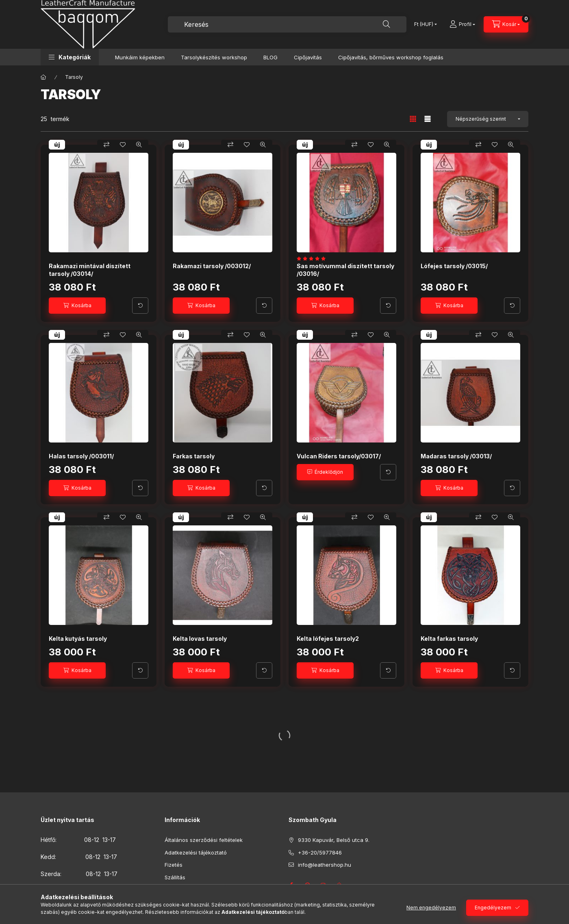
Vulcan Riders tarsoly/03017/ (339, 456)
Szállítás (175, 877)
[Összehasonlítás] (106, 145)
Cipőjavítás (308, 57)
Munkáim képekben (140, 57)
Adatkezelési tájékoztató (196, 852)
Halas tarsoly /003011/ (81, 456)
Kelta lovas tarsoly (200, 639)
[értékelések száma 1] (313, 258)
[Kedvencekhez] (123, 145)
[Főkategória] (43, 77)
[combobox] (287, 24)
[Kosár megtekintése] (506, 24)
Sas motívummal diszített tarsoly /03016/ (345, 270)
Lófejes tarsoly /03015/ (454, 266)
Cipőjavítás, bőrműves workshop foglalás (391, 57)
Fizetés (174, 865)
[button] (70, 57)
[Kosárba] (77, 306)
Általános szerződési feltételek (204, 840)
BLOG (270, 57)
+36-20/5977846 (320, 852)
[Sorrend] (488, 119)
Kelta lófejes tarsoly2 (328, 639)
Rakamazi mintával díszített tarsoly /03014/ (90, 270)
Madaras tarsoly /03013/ (456, 456)
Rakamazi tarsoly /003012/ (212, 266)
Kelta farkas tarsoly (449, 639)
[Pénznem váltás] (424, 24)
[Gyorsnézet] (139, 145)
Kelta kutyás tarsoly (78, 639)
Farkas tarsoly (194, 456)
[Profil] (462, 24)
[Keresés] (387, 24)
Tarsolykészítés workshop (214, 57)
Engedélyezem (493, 908)
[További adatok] (140, 306)
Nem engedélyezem (431, 908)
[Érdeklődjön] (325, 472)
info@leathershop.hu (325, 865)
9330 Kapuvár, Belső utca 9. (334, 840)
